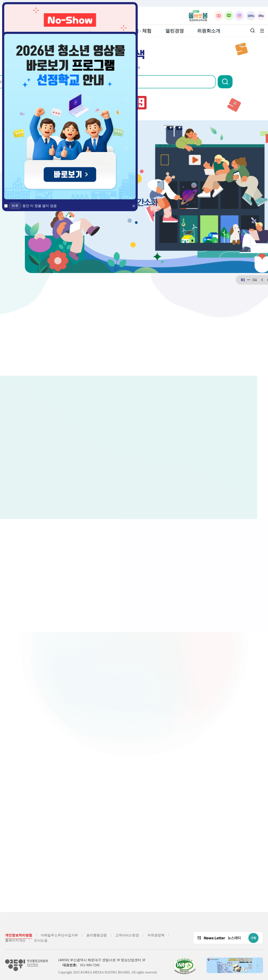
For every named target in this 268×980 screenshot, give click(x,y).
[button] (246, 82)
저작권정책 (156, 935)
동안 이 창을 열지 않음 (40, 206)
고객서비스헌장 (127, 935)
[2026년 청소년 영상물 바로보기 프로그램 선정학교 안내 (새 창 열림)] (70, 117)
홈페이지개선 (15, 940)
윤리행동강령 (97, 935)
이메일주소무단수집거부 (59, 935)
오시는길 (41, 940)
